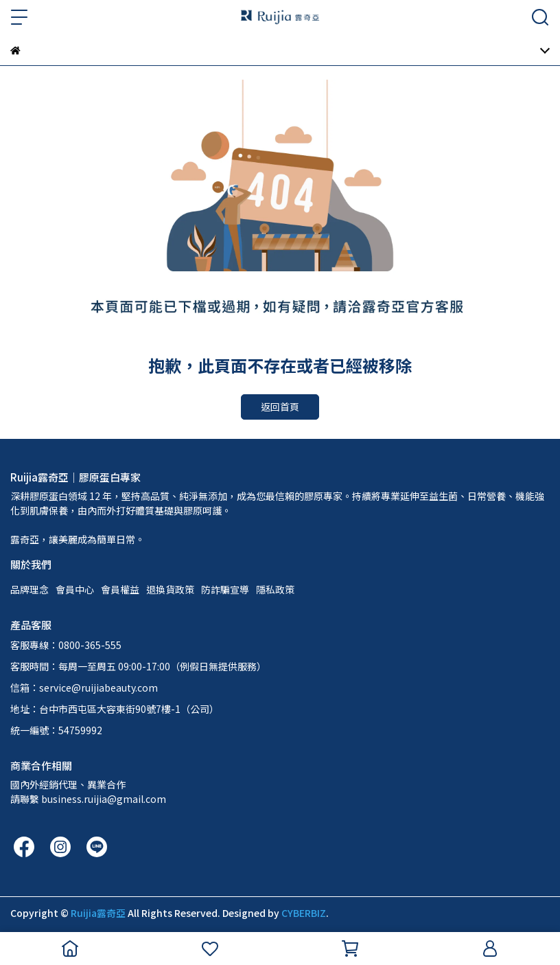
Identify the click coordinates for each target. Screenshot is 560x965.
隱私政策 (275, 589)
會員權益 (120, 589)
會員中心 (75, 589)
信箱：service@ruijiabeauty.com (84, 688)
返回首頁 (280, 407)
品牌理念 (30, 589)
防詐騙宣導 (225, 589)
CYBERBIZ (304, 913)
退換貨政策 (170, 589)
